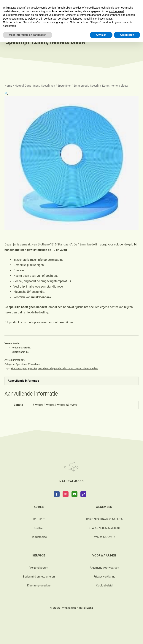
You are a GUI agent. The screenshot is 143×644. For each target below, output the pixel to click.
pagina (59, 260)
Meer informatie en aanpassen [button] (28, 637)
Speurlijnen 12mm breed (73, 86)
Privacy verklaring (104, 577)
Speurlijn (32, 368)
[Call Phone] (83, 494)
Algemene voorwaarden (104, 568)
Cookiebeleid (104, 586)
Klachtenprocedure (39, 586)
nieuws (69, 9)
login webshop (66, 5)
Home (8, 86)
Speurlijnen (48, 86)
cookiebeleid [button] (116, 613)
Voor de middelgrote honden (53, 368)
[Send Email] (74, 494)
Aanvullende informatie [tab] (23, 381)
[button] (6, 93)
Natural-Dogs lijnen (27, 86)
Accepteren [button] (127, 637)
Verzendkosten (39, 568)
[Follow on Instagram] (66, 494)
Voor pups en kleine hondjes (83, 368)
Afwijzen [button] (101, 637)
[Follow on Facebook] (57, 494)
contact (41, 5)
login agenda (94, 5)
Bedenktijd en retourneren (39, 577)
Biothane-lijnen (19, 368)
